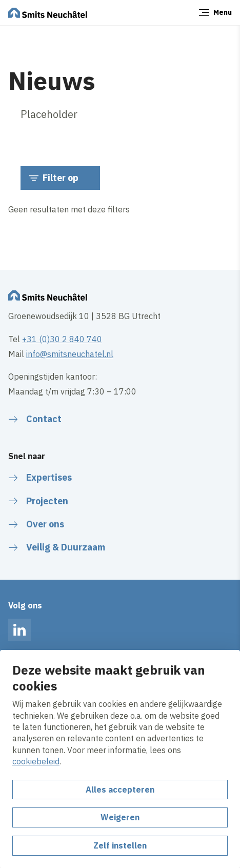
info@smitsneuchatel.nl (70, 354)
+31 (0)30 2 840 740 (62, 339)
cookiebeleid (36, 761)
